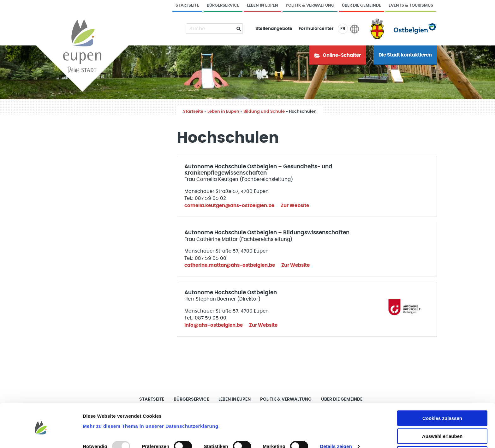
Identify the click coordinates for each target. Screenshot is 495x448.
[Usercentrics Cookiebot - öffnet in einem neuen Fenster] (41, 436)
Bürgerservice (223, 6)
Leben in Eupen (262, 6)
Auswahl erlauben (442, 415)
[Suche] (211, 29)
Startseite (187, 6)
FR (343, 29)
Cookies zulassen (442, 397)
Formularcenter (316, 29)
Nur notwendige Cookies (442, 433)
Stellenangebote (274, 29)
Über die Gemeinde (361, 6)
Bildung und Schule (264, 112)
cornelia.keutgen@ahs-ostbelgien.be (229, 206)
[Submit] (236, 29)
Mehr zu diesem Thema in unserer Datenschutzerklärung (150, 405)
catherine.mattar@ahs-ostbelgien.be (230, 265)
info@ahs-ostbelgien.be (214, 325)
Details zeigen (336, 425)
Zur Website (295, 206)
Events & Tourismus (411, 6)
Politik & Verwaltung (310, 6)
